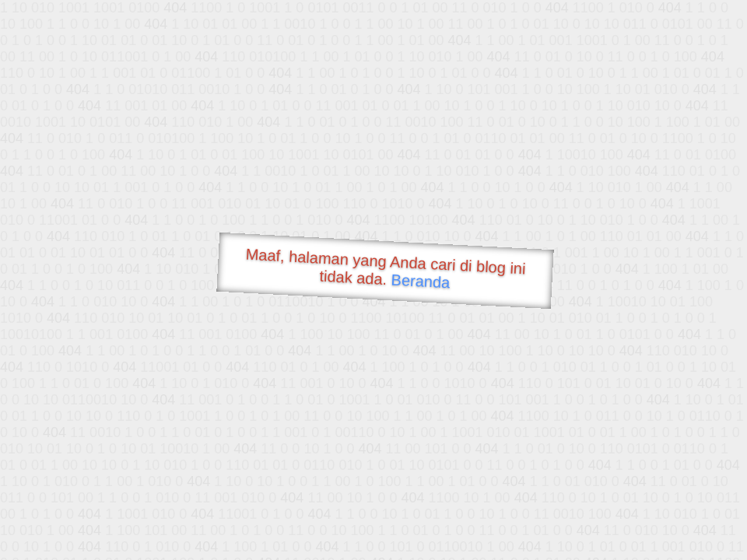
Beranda (421, 281)
